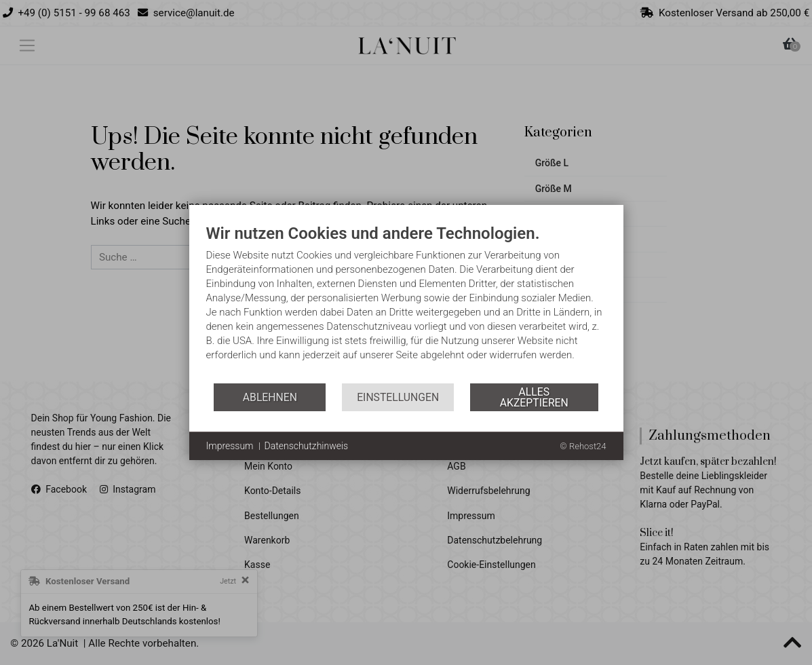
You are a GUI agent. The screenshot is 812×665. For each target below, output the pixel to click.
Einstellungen (398, 397)
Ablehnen (270, 397)
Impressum (230, 446)
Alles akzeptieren (534, 397)
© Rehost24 (583, 446)
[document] (406, 303)
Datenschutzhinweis (307, 446)
